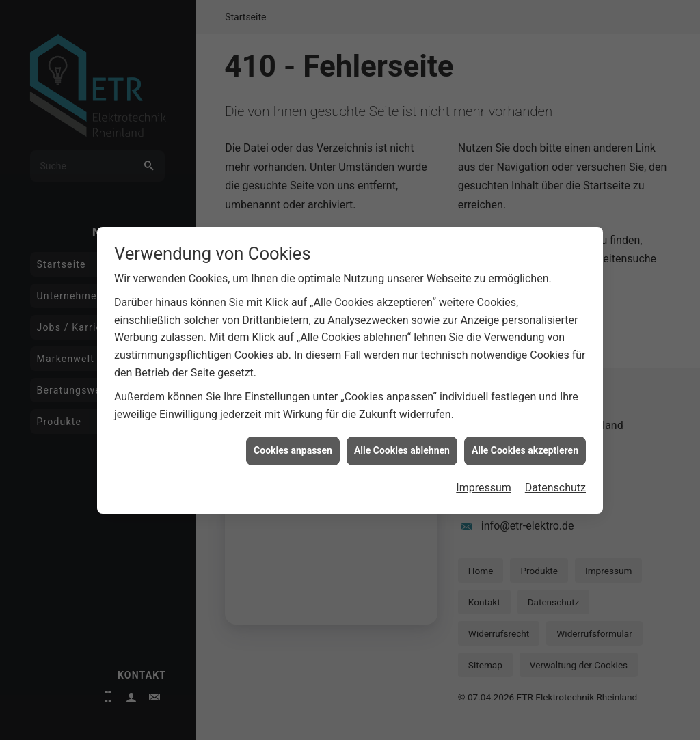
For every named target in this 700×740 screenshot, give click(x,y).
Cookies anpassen (293, 430)
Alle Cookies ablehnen (402, 430)
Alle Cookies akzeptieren (525, 430)
